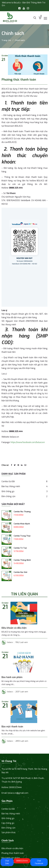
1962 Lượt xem (22, 642)
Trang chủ (6, 40)
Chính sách (20, 40)
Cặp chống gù (8, 823)
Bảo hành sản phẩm (12, 677)
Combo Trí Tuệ (20, 548)
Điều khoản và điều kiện (14, 628)
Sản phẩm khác (9, 832)
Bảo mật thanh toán (12, 727)
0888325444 (22, 861)
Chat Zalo (7, 862)
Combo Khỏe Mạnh (22, 524)
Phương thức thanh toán (13, 853)
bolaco (7, 642)
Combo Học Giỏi (20, 572)
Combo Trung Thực (22, 536)
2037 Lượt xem (22, 692)
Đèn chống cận (24, 496)
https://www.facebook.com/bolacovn (28, 442)
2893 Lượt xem (22, 741)
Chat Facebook (39, 862)
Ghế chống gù (24, 491)
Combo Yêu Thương (22, 512)
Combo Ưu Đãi (24, 481)
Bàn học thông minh (24, 486)
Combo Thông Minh (22, 560)
